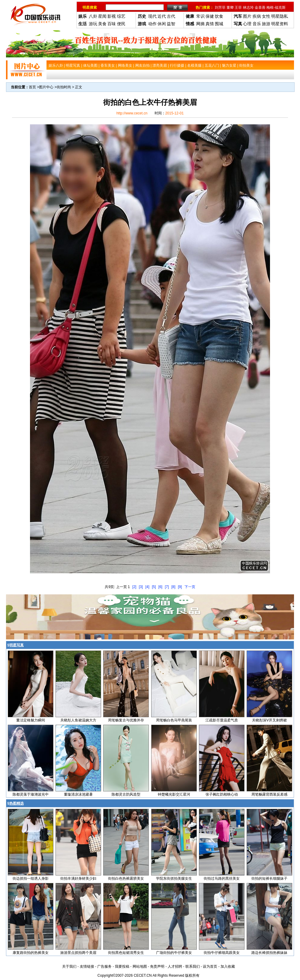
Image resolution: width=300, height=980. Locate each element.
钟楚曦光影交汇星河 (174, 794)
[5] (154, 587)
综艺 (121, 16)
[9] (180, 587)
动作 (152, 24)
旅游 (266, 24)
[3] (141, 587)
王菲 (238, 8)
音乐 (257, 24)
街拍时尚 (64, 87)
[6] (160, 587)
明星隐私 (280, 16)
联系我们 (193, 966)
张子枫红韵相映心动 (222, 794)
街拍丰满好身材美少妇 (78, 878)
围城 (219, 24)
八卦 (93, 16)
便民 (121, 24)
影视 (112, 16)
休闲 (162, 24)
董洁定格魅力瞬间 (31, 720)
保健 (210, 16)
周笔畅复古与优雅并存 (126, 720)
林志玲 (248, 8)
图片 (247, 16)
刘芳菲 (220, 8)
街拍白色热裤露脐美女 (126, 878)
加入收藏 (228, 966)
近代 (162, 16)
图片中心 (46, 87)
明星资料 (280, 24)
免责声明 (157, 966)
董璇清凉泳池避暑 (78, 794)
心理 (247, 24)
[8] (173, 587)
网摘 (200, 24)
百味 (112, 24)
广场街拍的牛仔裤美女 (174, 953)
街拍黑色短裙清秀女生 (126, 953)
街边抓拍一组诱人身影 (31, 878)
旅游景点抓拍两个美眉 (78, 953)
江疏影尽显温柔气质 (222, 720)
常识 (200, 16)
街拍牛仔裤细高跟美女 (222, 953)
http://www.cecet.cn (132, 113)
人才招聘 (175, 966)
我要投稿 (122, 966)
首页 (32, 87)
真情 (210, 24)
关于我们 (69, 966)
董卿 (230, 8)
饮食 (219, 16)
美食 (102, 24)
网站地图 (140, 966)
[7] (167, 587)
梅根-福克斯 (276, 8)
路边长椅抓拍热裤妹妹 (269, 953)
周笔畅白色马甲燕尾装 (174, 720)
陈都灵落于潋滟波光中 (31, 794)
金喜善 (260, 8)
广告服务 (104, 966)
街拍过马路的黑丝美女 (222, 878)
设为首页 (210, 966)
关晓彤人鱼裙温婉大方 (78, 720)
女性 (266, 16)
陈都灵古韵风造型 (126, 794)
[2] (134, 587)
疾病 (257, 16)
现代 (152, 16)
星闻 (102, 16)
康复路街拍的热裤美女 (31, 953)
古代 (171, 16)
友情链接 (87, 966)
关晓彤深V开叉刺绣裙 (269, 720)
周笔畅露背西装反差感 (269, 794)
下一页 (190, 587)
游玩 (93, 24)
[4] (147, 587)
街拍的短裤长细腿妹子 (269, 878)
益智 (171, 24)
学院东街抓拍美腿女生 (174, 878)
